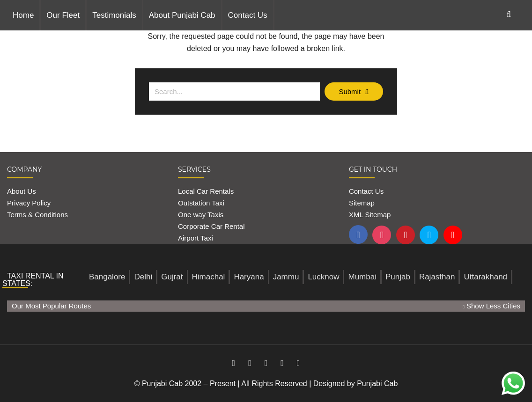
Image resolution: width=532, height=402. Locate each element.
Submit (354, 91)
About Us (22, 191)
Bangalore (107, 277)
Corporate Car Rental (211, 226)
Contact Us (248, 15)
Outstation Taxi (201, 203)
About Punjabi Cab (182, 15)
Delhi (143, 277)
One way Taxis (201, 215)
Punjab (398, 277)
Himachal (209, 277)
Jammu (286, 277)
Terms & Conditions (37, 215)
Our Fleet (63, 15)
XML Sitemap (370, 215)
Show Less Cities (491, 306)
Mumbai (362, 277)
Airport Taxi (196, 238)
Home (23, 15)
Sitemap (362, 203)
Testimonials (114, 15)
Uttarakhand (485, 277)
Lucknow (323, 277)
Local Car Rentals (206, 191)
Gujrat (172, 277)
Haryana (249, 277)
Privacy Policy (29, 203)
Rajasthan (437, 277)
